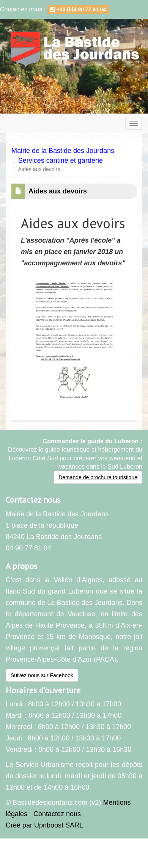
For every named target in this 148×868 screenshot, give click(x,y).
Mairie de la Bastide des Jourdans (63, 151)
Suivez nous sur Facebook (42, 675)
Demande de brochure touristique (98, 477)
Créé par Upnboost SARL (44, 825)
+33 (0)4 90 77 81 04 (78, 9)
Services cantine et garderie (61, 161)
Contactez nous (57, 814)
